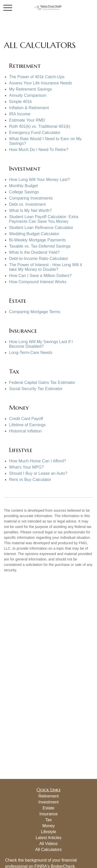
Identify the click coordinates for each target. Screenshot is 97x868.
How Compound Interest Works (38, 282)
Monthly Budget (23, 186)
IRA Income (20, 114)
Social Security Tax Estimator (36, 389)
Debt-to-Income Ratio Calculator (39, 259)
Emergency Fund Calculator (35, 133)
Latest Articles (49, 838)
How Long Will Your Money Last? (39, 180)
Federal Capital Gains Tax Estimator (42, 382)
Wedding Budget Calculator (34, 234)
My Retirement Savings (30, 89)
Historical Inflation (25, 431)
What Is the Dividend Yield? (34, 252)
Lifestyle (48, 832)
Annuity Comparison (28, 95)
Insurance (48, 814)
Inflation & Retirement (29, 108)
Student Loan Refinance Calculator (41, 228)
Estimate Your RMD (27, 120)
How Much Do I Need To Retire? (39, 150)
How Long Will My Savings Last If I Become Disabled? (41, 344)
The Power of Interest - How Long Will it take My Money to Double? (46, 267)
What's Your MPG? (27, 467)
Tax (48, 820)
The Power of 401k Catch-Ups (37, 77)
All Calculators (48, 850)
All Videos (48, 844)
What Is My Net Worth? (30, 211)
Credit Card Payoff (26, 419)
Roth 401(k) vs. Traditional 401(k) (40, 126)
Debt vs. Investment (27, 204)
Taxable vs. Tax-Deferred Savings (40, 246)
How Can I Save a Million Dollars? (40, 276)
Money (48, 826)
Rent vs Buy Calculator (30, 480)
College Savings (24, 192)
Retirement (48, 796)
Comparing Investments (31, 198)
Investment (48, 802)
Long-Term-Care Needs (31, 353)
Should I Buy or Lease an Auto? (38, 473)
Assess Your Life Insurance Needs (41, 83)
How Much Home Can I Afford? (38, 461)
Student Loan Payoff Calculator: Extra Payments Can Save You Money (44, 219)
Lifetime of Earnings (27, 425)
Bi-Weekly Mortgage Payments (37, 240)
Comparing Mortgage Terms (35, 312)
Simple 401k (20, 102)
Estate (48, 808)
